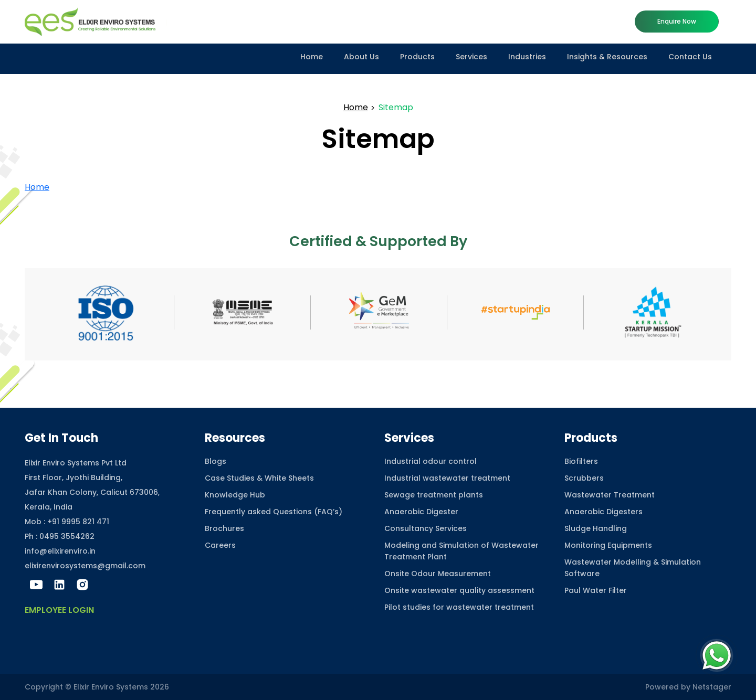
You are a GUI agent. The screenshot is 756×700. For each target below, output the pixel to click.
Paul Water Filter (596, 590)
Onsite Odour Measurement (438, 574)
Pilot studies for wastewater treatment (459, 607)
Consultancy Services (426, 528)
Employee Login (59, 610)
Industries (527, 57)
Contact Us (690, 57)
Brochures (224, 528)
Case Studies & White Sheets (259, 478)
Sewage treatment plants (434, 495)
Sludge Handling (596, 528)
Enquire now (677, 21)
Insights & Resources (607, 57)
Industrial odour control (430, 461)
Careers (220, 545)
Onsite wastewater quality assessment (459, 590)
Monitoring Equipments (608, 545)
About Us (361, 57)
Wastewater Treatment (610, 495)
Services (471, 57)
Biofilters (581, 461)
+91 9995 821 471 (78, 522)
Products (417, 57)
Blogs (216, 461)
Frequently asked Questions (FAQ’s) (274, 512)
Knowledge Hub (235, 495)
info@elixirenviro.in (60, 551)
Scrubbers (584, 478)
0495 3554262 (67, 536)
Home (312, 57)
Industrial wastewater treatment (447, 478)
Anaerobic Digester (421, 512)
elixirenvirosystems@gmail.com (85, 566)
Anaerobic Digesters (603, 512)
